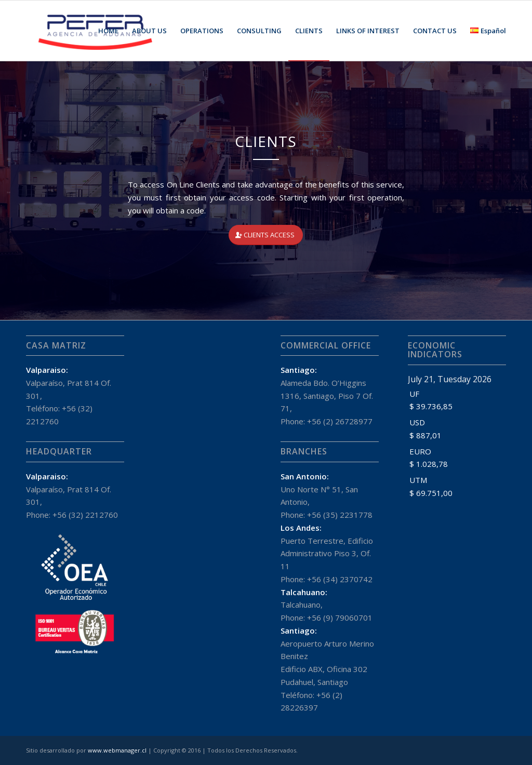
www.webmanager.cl (117, 750)
